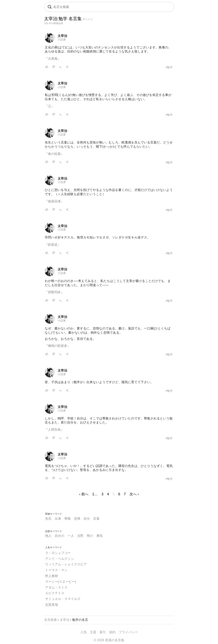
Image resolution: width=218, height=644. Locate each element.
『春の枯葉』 (54, 154)
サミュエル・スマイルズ (63, 599)
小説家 (62, 40)
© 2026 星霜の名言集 (109, 640)
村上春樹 (52, 576)
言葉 (96, 519)
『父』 (50, 106)
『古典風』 (53, 59)
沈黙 (80, 536)
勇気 (100, 536)
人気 (84, 632)
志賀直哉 (52, 605)
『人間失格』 (54, 430)
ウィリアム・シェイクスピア (66, 564)
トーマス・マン (56, 570)
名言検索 (51, 620)
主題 (93, 632)
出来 (58, 519)
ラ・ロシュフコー (58, 553)
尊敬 (68, 519)
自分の (60, 536)
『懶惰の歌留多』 (58, 346)
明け (90, 536)
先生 (48, 519)
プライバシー (128, 632)
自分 (87, 519)
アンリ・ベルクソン (60, 559)
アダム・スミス (56, 587)
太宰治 (62, 36)
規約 (112, 632)
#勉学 (169, 67)
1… (95, 494)
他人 (48, 536)
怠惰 (77, 519)
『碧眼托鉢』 (54, 292)
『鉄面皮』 (53, 245)
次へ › (134, 494)
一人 (71, 536)
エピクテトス (55, 593)
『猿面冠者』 (54, 201)
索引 (103, 632)
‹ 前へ (84, 494)
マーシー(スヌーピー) (61, 582)
